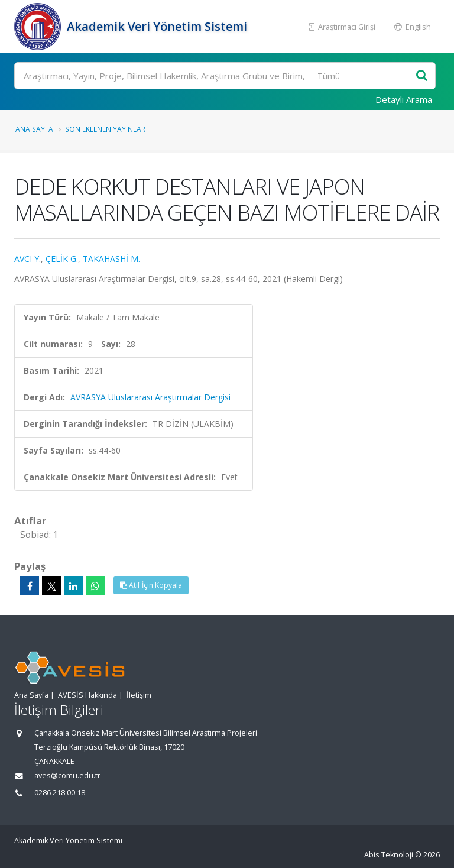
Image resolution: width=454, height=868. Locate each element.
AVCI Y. (27, 259)
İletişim (139, 695)
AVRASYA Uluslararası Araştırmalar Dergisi (150, 397)
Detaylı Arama (404, 99)
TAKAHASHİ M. (111, 259)
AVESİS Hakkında (87, 695)
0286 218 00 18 (60, 793)
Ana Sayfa (34, 129)
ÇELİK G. (62, 259)
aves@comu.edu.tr (67, 775)
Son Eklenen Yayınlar (105, 129)
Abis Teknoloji (389, 855)
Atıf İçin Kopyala (151, 585)
